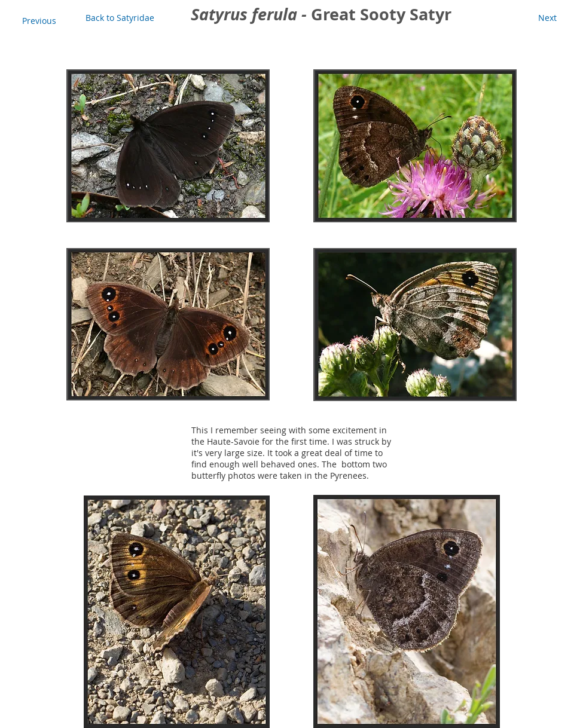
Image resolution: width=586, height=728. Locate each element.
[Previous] (39, 21)
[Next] (547, 18)
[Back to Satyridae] (120, 18)
